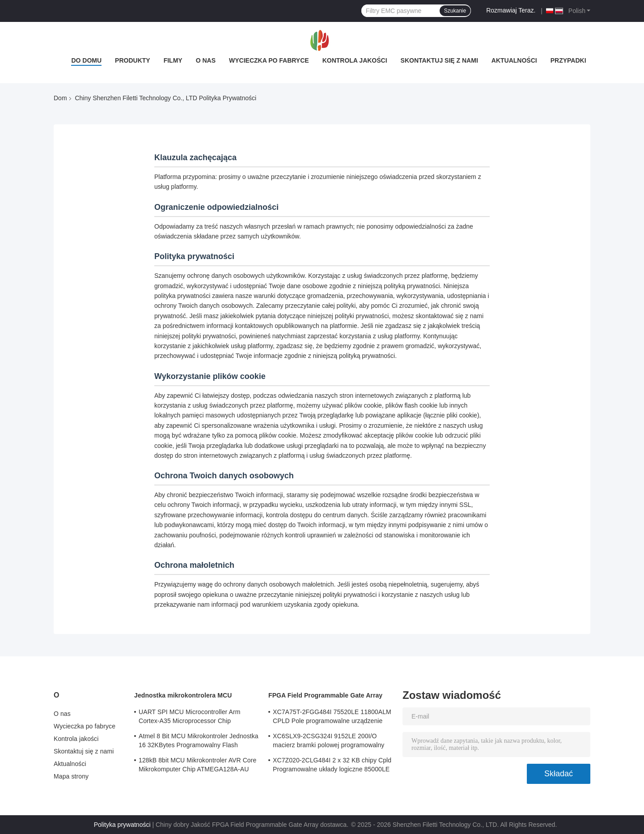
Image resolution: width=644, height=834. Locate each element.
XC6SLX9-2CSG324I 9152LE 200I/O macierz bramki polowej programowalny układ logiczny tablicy (328, 742)
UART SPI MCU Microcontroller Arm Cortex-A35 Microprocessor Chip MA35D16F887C (190, 718)
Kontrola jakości (355, 60)
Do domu (86, 60)
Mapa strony (71, 776)
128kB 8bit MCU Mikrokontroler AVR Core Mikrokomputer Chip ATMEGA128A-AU (197, 765)
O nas (206, 60)
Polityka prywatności (122, 825)
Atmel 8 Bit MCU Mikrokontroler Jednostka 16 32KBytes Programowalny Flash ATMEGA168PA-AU (199, 742)
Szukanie (455, 11)
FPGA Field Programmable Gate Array (325, 695)
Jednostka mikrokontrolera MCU (183, 695)
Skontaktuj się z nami (439, 60)
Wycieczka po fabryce (269, 60)
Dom (60, 98)
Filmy (173, 60)
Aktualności (514, 60)
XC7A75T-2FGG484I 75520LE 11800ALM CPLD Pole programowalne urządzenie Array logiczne (332, 718)
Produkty (133, 60)
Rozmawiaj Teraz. (511, 10)
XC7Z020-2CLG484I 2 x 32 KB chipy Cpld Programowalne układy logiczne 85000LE (332, 765)
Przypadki (568, 60)
